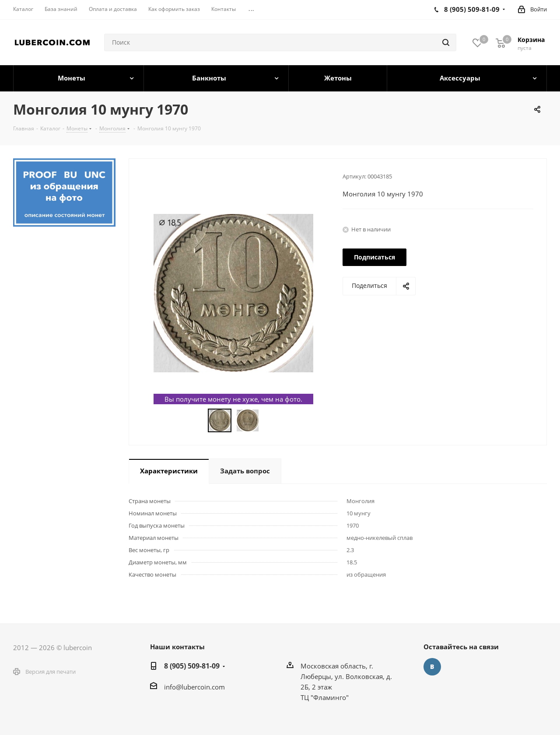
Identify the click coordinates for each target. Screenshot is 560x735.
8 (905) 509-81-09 (192, 666)
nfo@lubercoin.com (195, 687)
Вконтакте (432, 667)
